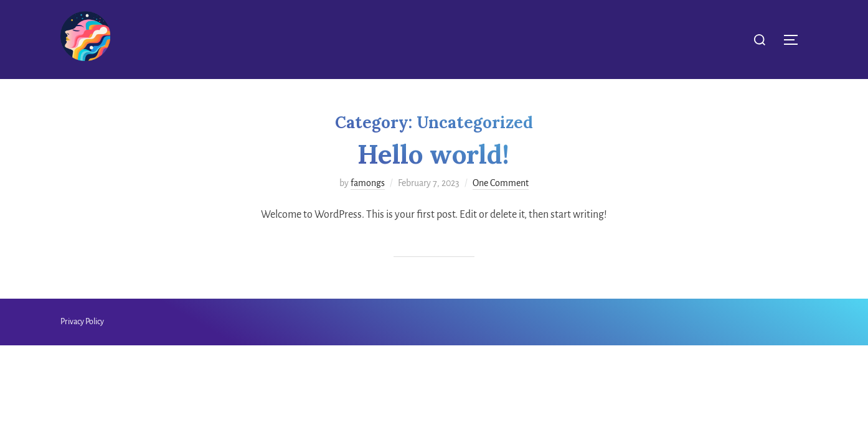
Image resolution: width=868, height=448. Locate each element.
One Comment (501, 183)
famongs (368, 183)
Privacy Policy (82, 322)
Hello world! (433, 154)
